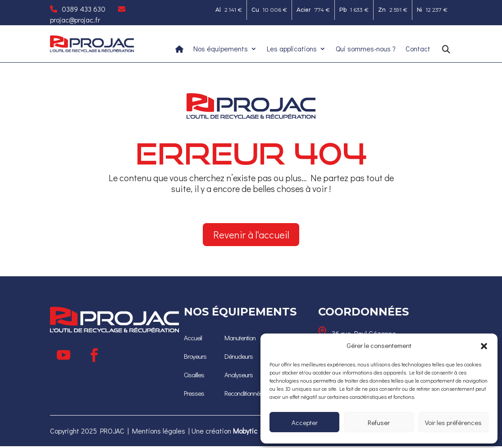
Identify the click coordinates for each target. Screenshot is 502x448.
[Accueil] (193, 341)
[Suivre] (64, 357)
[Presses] (195, 394)
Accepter (305, 422)
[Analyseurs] (239, 376)
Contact (418, 49)
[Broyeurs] (195, 359)
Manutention (242, 341)
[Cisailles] (195, 376)
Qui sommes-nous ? (366, 49)
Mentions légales (159, 432)
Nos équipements (221, 49)
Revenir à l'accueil (251, 235)
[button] (484, 346)
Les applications (292, 49)
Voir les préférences (453, 422)
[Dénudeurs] (239, 359)
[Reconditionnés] (245, 394)
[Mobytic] (245, 432)
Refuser (379, 422)
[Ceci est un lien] (92, 50)
